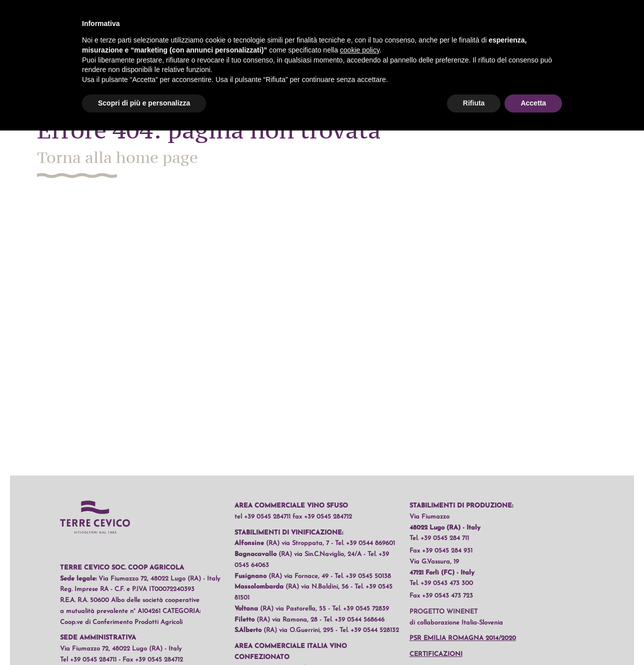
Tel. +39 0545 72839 (360, 609)
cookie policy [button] (360, 50)
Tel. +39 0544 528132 (369, 630)
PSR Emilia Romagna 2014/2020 (463, 638)
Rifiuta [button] (474, 103)
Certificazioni (436, 654)
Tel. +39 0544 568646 (354, 620)
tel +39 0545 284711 (262, 517)
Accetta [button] (533, 103)
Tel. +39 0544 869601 (365, 543)
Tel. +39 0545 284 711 (439, 538)
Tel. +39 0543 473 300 (441, 583)
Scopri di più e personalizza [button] (144, 103)
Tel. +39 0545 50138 (363, 576)
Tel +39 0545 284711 (88, 660)
